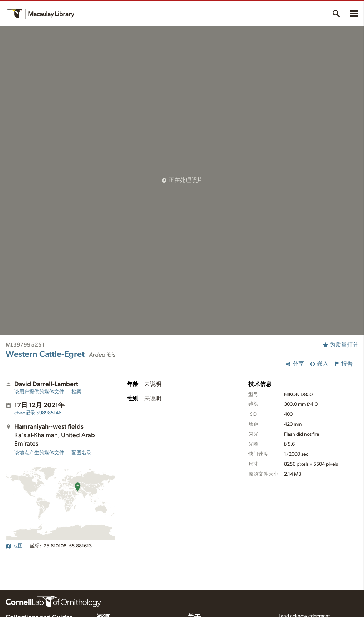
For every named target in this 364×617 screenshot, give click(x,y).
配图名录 (81, 453)
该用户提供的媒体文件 (39, 392)
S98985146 (38, 413)
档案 (76, 392)
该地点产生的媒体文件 (39, 453)
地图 (14, 546)
